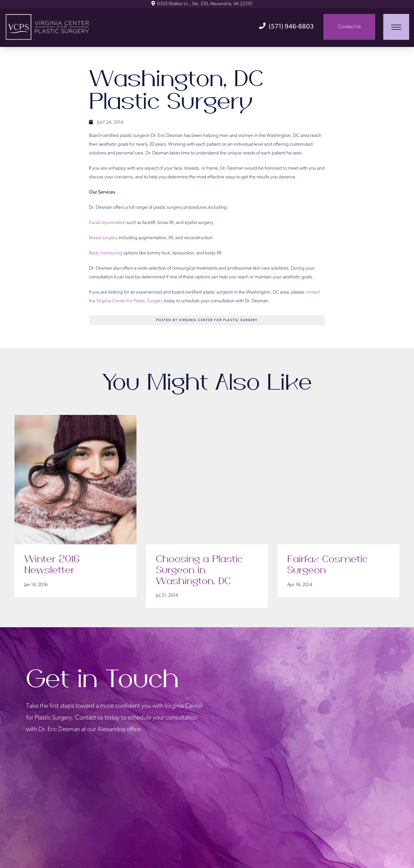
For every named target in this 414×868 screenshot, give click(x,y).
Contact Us (349, 27)
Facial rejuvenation (107, 223)
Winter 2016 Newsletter (52, 565)
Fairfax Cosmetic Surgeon (327, 565)
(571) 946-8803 (286, 27)
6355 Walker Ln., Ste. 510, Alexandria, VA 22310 (202, 4)
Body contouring (106, 253)
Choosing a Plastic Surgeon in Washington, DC (199, 570)
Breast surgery (103, 238)
